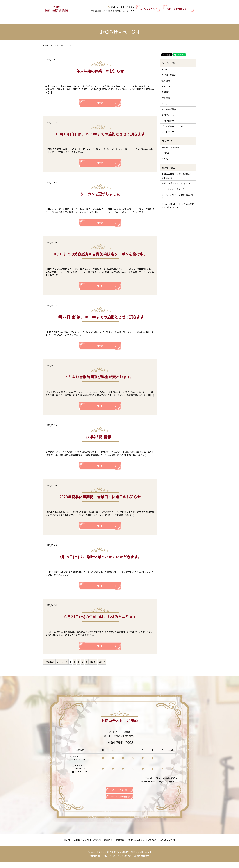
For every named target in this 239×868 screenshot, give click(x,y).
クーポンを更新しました (100, 191)
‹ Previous (49, 659)
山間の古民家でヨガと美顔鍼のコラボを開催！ (177, 173)
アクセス (162, 16)
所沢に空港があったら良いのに (176, 180)
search (193, 16)
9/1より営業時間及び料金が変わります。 (100, 374)
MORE (100, 100)
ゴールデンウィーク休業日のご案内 (177, 194)
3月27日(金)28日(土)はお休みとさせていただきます (178, 203)
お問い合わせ (168, 118)
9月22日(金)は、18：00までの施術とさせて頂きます (100, 314)
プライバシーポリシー (172, 123)
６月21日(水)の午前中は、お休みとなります (100, 614)
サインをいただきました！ (174, 186)
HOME (69, 16)
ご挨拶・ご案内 (84, 16)
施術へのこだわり (144, 16)
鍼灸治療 (114, 16)
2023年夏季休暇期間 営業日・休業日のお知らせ (100, 494)
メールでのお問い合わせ (120, 801)
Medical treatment (171, 145)
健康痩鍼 (127, 16)
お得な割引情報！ (100, 434)
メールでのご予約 (120, 790)
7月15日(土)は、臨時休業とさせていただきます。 (100, 554)
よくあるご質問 (178, 16)
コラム (165, 156)
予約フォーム (168, 112)
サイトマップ (168, 129)
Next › (93, 659)
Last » (102, 659)
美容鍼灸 (100, 16)
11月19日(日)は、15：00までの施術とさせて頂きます (100, 131)
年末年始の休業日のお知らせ (100, 68)
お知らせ (166, 150)
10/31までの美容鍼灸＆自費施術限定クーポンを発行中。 (100, 251)
